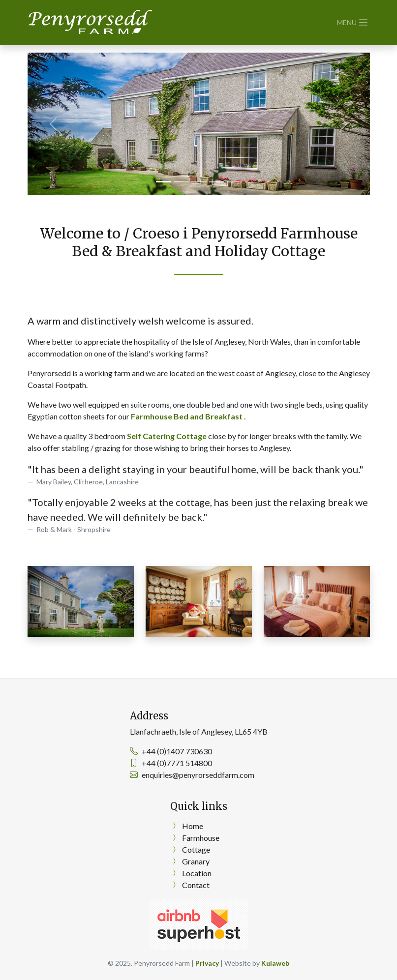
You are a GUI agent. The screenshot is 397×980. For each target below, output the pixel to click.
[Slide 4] (216, 182)
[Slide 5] (234, 182)
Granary (196, 861)
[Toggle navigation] (353, 22)
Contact (196, 885)
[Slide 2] (181, 182)
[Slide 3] (199, 182)
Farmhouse (201, 838)
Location (197, 873)
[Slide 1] (163, 182)
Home (193, 826)
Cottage (196, 849)
